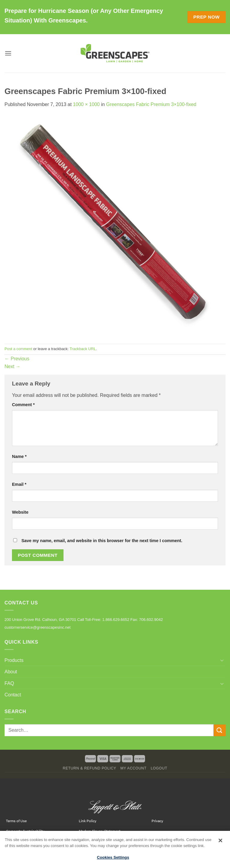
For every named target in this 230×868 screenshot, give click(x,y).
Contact (13, 695)
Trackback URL (83, 349)
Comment (23, 405)
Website (20, 512)
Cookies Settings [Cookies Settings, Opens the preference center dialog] (113, 859)
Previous (17, 359)
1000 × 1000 (86, 104)
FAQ (9, 683)
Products (14, 660)
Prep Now (206, 17)
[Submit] (220, 730)
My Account (133, 768)
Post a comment (18, 349)
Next (12, 366)
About (11, 672)
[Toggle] (222, 660)
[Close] (220, 843)
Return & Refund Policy (89, 768)
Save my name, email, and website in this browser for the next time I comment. (102, 541)
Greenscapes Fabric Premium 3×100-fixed (151, 104)
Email (19, 484)
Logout (159, 768)
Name (19, 456)
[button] (8, 53)
